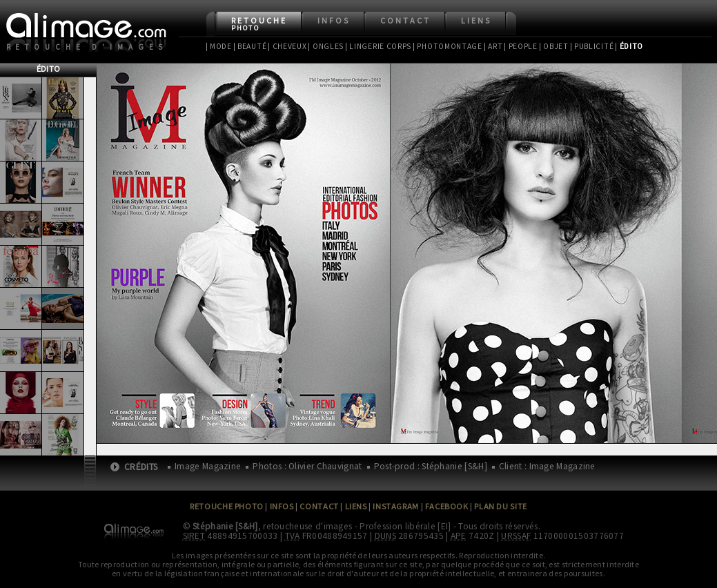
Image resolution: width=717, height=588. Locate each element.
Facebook (447, 506)
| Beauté (250, 46)
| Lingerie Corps (378, 46)
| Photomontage (448, 46)
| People (521, 46)
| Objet (554, 46)
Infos (334, 20)
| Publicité (592, 46)
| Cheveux (287, 46)
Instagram (395, 506)
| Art (493, 46)
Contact (405, 20)
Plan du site (500, 506)
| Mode (219, 46)
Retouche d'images (87, 47)
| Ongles (326, 46)
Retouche (259, 24)
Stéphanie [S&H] (225, 526)
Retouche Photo (227, 506)
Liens (476, 20)
